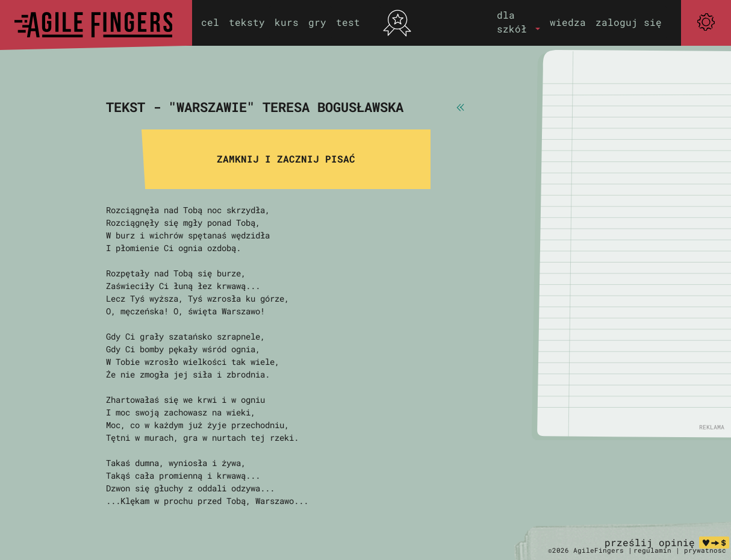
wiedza (568, 22)
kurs (287, 22)
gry (317, 22)
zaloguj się (629, 22)
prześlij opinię (650, 542)
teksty (247, 22)
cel (210, 22)
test (348, 22)
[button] (518, 22)
